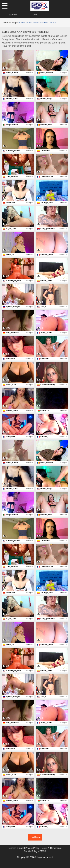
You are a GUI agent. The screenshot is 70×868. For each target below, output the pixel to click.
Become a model (16, 848)
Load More (35, 837)
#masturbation (41, 23)
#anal (53, 23)
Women (13, 15)
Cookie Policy (31, 851)
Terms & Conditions (51, 848)
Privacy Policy (32, 848)
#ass (29, 23)
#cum (22, 23)
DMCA (43, 851)
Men (35, 15)
